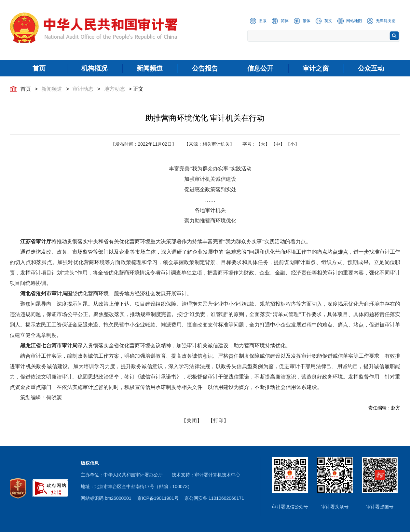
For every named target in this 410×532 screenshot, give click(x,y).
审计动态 (83, 89)
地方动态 (115, 89)
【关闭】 (192, 421)
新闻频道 (52, 89)
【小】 (293, 144)
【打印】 (218, 421)
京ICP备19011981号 (158, 498)
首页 (26, 89)
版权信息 (90, 463)
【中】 (278, 144)
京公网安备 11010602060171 (214, 498)
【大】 (263, 144)
